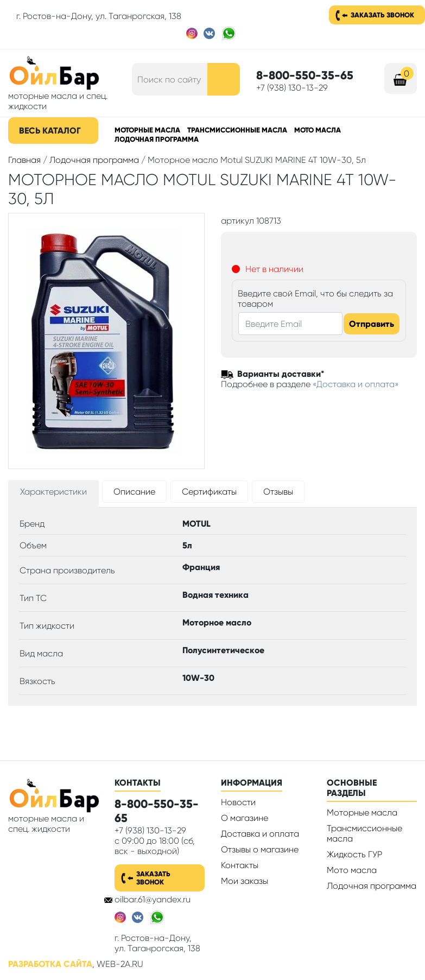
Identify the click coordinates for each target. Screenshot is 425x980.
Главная (24, 160)
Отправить (372, 324)
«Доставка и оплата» (356, 384)
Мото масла (318, 130)
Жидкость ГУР (354, 854)
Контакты (240, 865)
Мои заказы (245, 881)
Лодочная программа (157, 139)
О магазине (245, 818)
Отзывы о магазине (260, 849)
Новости (238, 802)
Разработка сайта (50, 964)
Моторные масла (147, 130)
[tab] (53, 494)
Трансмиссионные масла (237, 130)
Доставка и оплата (260, 834)
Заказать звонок (382, 15)
